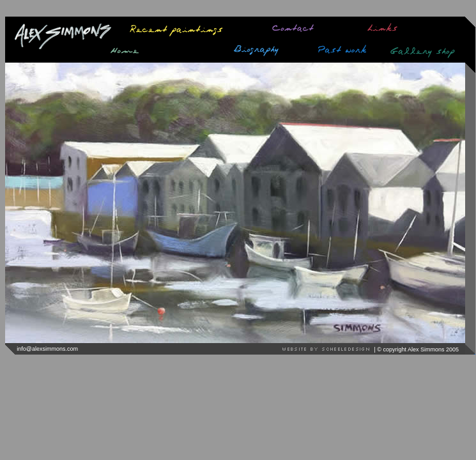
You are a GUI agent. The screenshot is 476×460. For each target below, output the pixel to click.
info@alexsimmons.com (47, 349)
